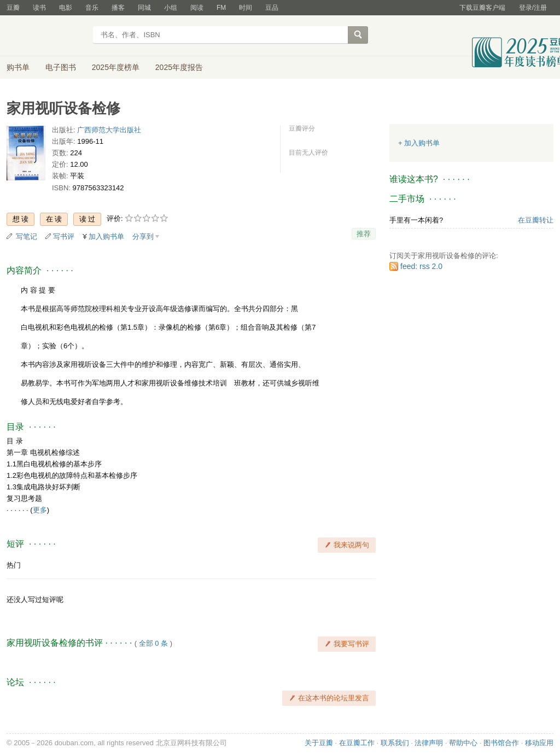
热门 (14, 565)
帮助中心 (463, 743)
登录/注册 (533, 8)
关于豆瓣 (319, 743)
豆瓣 (13, 8)
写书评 (64, 236)
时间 (246, 8)
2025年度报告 (179, 67)
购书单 (18, 67)
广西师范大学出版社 (109, 130)
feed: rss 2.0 (421, 266)
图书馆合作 (501, 743)
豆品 (272, 8)
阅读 (197, 8)
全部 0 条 (153, 643)
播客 (118, 8)
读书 (39, 8)
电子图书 (61, 67)
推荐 (364, 234)
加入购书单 (106, 236)
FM (221, 8)
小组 (171, 8)
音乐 (92, 8)
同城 (144, 8)
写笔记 (27, 236)
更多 (40, 510)
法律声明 (429, 743)
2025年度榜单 (116, 67)
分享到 (143, 236)
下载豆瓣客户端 (482, 8)
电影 (66, 8)
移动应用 (539, 743)
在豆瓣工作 (357, 743)
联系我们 (395, 743)
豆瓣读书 (46, 36)
